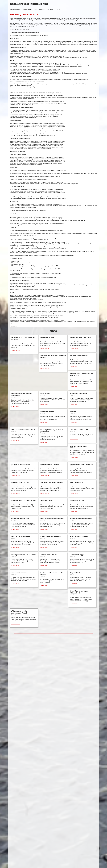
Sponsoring (27, 10)
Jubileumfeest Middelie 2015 (29, 4)
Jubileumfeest (15, 10)
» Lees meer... (15, 353)
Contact (58, 10)
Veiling (42, 10)
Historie (50, 10)
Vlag (35, 10)
